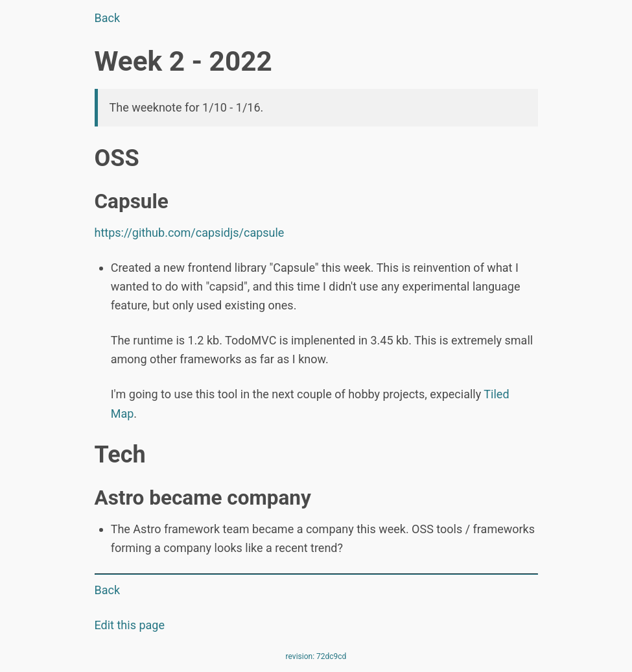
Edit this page (130, 625)
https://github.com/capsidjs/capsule (190, 233)
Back (108, 18)
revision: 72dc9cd (316, 656)
